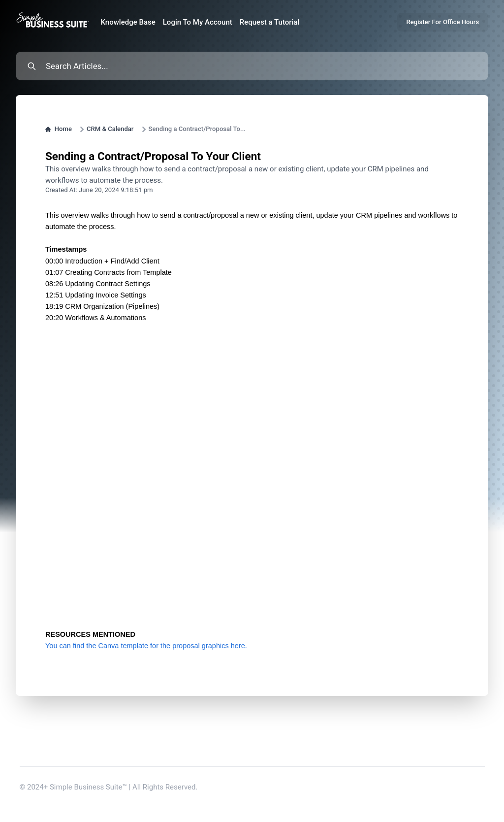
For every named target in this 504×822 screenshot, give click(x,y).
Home (59, 129)
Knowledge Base (128, 22)
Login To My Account (198, 22)
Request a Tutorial (270, 22)
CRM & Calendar (110, 129)
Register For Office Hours (442, 22)
